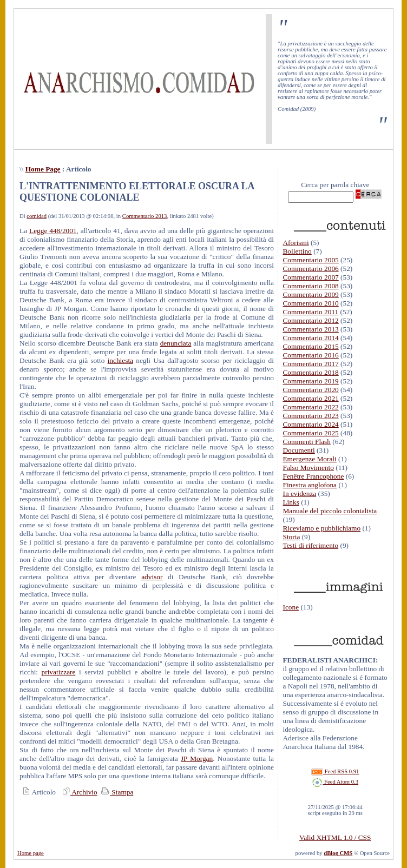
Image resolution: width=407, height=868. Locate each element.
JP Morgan (197, 758)
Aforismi (296, 243)
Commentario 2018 (310, 372)
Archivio (78, 792)
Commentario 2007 (310, 277)
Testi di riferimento (310, 545)
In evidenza (299, 493)
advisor (152, 577)
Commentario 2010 (310, 303)
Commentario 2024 (310, 424)
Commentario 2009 (310, 294)
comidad (37, 216)
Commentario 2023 (310, 416)
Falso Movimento (308, 468)
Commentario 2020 (310, 390)
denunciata (176, 343)
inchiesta (120, 360)
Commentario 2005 (310, 260)
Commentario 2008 (310, 286)
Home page (31, 853)
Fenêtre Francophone (313, 476)
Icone (291, 607)
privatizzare (59, 672)
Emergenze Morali (309, 459)
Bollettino (297, 251)
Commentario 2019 (310, 381)
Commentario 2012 (310, 320)
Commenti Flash (307, 442)
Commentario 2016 (310, 355)
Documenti (298, 450)
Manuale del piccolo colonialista (330, 511)
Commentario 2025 (310, 433)
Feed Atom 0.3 (335, 782)
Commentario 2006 (310, 269)
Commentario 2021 (310, 398)
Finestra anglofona (310, 485)
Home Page (43, 169)
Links (291, 502)
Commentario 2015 (310, 346)
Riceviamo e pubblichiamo (321, 528)
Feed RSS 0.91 (335, 771)
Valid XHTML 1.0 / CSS (335, 837)
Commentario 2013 (145, 216)
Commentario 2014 (310, 338)
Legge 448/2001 (53, 231)
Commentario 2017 (310, 364)
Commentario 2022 (310, 407)
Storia (291, 537)
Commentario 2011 (310, 312)
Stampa (116, 792)
